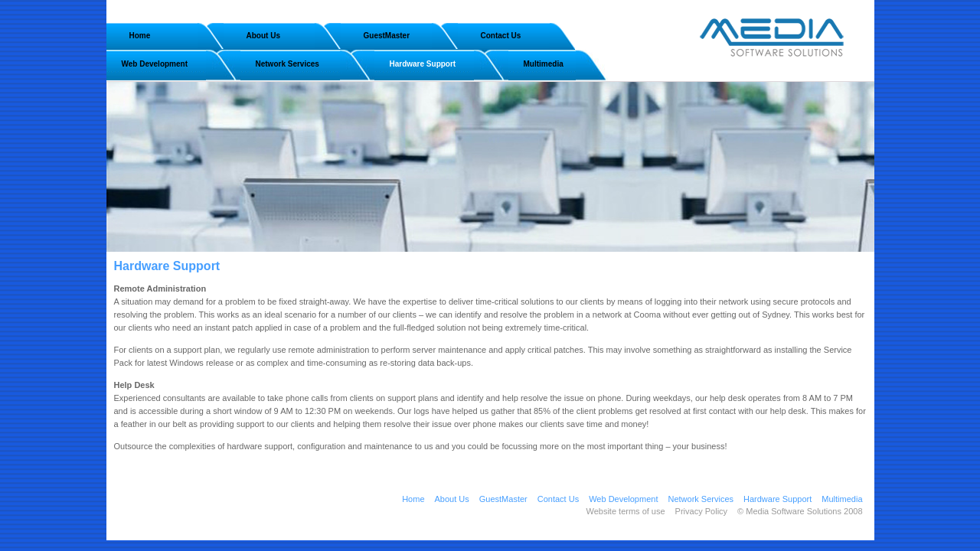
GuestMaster (387, 36)
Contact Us (501, 36)
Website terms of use (625, 511)
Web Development (155, 64)
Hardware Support (423, 64)
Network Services (287, 64)
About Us (263, 36)
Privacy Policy (701, 511)
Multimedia (544, 64)
